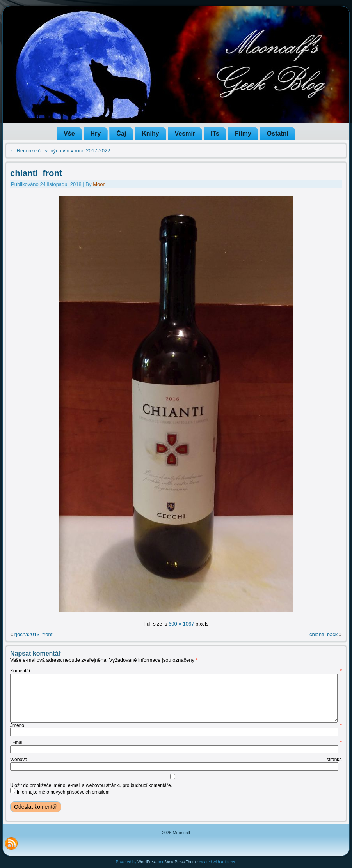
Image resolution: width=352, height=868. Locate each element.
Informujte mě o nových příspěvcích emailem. (64, 792)
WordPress (147, 862)
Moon (99, 184)
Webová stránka (176, 760)
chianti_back (324, 634)
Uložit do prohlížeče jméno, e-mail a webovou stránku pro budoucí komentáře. (91, 785)
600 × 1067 (181, 624)
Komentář (176, 671)
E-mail (176, 742)
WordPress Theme (182, 862)
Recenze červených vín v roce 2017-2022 (60, 151)
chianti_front (36, 173)
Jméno (176, 725)
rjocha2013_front (34, 634)
